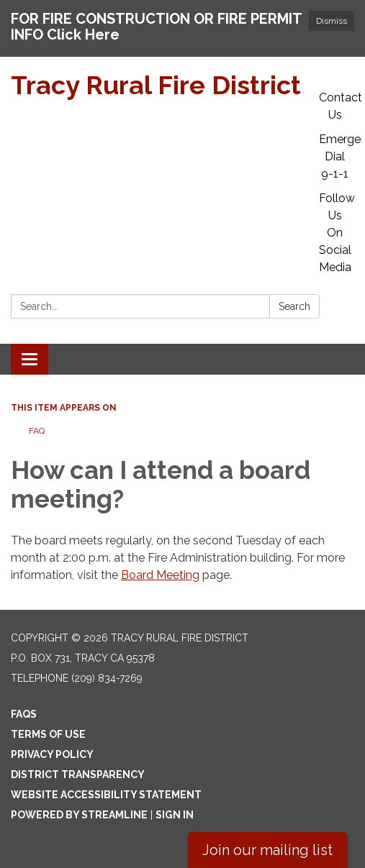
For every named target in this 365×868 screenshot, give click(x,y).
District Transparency (78, 775)
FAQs (24, 714)
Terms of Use (48, 734)
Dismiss (332, 21)
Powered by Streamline (79, 815)
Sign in (175, 815)
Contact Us (340, 106)
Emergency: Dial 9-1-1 (340, 156)
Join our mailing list (267, 850)
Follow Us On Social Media (337, 233)
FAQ (37, 431)
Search (294, 306)
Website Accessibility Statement (106, 795)
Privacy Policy (52, 754)
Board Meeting (160, 575)
